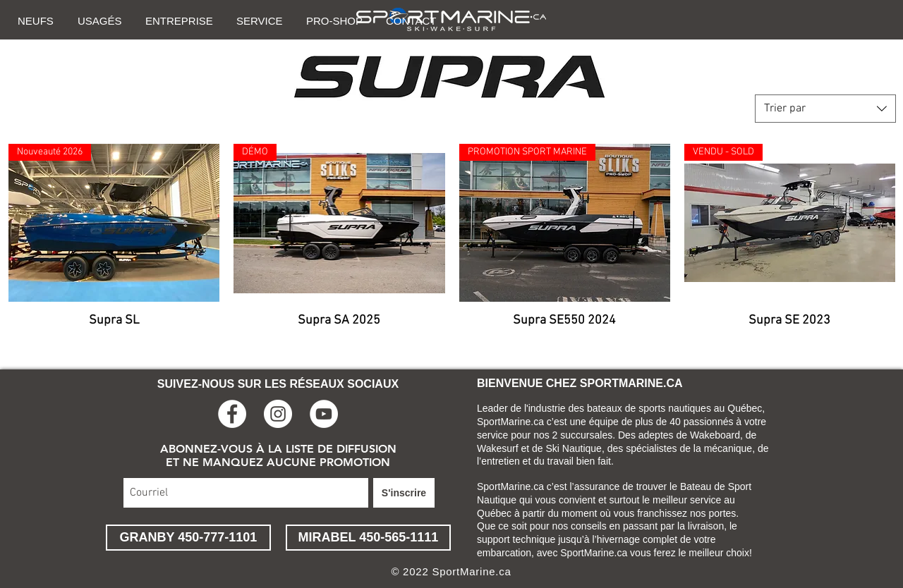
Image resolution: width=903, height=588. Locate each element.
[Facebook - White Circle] (232, 414)
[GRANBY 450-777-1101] (188, 538)
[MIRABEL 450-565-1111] (368, 538)
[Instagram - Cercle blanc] (278, 414)
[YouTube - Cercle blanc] (324, 414)
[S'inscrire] (404, 493)
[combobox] (825, 109)
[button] (37, 21)
